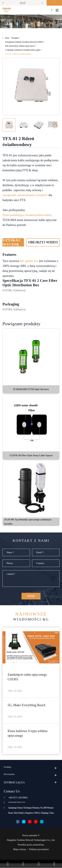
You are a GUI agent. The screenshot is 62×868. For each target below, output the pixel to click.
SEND (31, 598)
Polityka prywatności (39, 854)
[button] (56, 126)
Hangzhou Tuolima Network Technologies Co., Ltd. (31, 845)
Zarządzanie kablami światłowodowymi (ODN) (24, 43)
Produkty (15, 39)
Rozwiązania (11, 779)
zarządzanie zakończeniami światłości (25, 196)
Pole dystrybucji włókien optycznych (20, 47)
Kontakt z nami (31, 542)
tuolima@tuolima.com (19, 806)
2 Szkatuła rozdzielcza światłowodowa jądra (23, 51)
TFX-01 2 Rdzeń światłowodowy (18, 55)
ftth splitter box (29, 262)
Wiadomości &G (31, 619)
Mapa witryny (20, 854)
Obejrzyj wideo (43, 243)
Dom (7, 39)
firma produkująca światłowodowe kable (27, 216)
